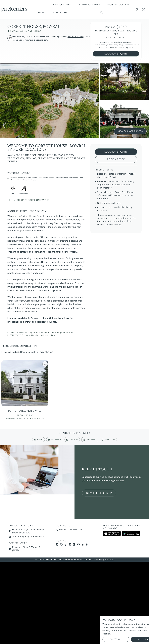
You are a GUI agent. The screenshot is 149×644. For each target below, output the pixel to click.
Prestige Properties (64, 333)
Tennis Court (32, 180)
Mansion (35, 335)
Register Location (118, 5)
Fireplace (14, 177)
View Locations (62, 5)
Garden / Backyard (56, 177)
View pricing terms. (126, 48)
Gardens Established (71, 177)
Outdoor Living (16, 180)
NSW (12, 31)
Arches (45, 177)
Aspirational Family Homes (41, 333)
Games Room (37, 177)
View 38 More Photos (130, 131)
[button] (101, 13)
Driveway (22, 177)
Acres (25, 180)
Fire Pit (28, 177)
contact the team (75, 37)
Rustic (27, 335)
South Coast (21, 31)
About (42, 13)
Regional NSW (34, 31)
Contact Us (60, 13)
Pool (82, 177)
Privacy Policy (65, 559)
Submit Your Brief (90, 5)
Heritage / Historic (49, 335)
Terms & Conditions (82, 559)
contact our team (105, 225)
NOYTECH (109, 559)
